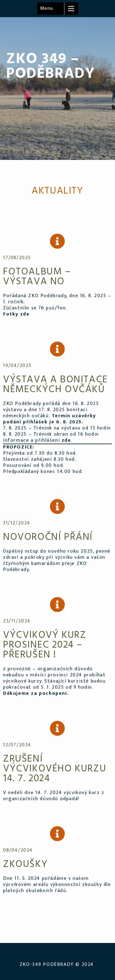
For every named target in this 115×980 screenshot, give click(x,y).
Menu (47, 8)
